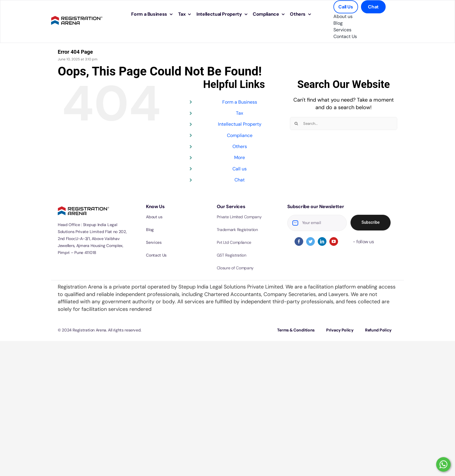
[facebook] (299, 241)
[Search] (296, 123)
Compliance (240, 135)
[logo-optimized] (77, 15)
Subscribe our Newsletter (316, 207)
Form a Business (240, 102)
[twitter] (310, 241)
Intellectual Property (240, 124)
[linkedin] (322, 241)
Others (240, 146)
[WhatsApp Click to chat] (443, 464)
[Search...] (344, 123)
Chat (240, 180)
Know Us (155, 207)
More (240, 157)
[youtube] (334, 241)
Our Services (231, 207)
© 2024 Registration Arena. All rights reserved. (100, 330)
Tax (240, 113)
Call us (240, 169)
